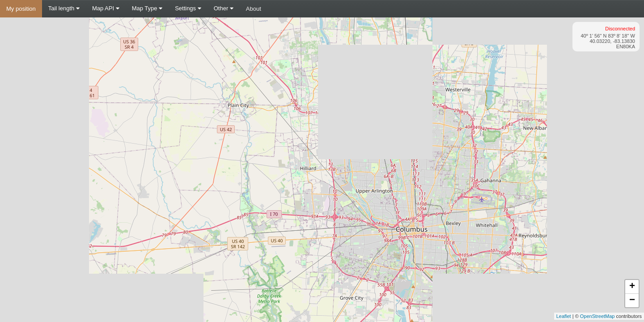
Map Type (147, 8)
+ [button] (632, 287)
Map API (106, 8)
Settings (188, 8)
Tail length (64, 8)
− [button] (632, 301)
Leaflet (564, 316)
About (254, 9)
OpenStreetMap (597, 316)
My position (21, 9)
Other (224, 8)
